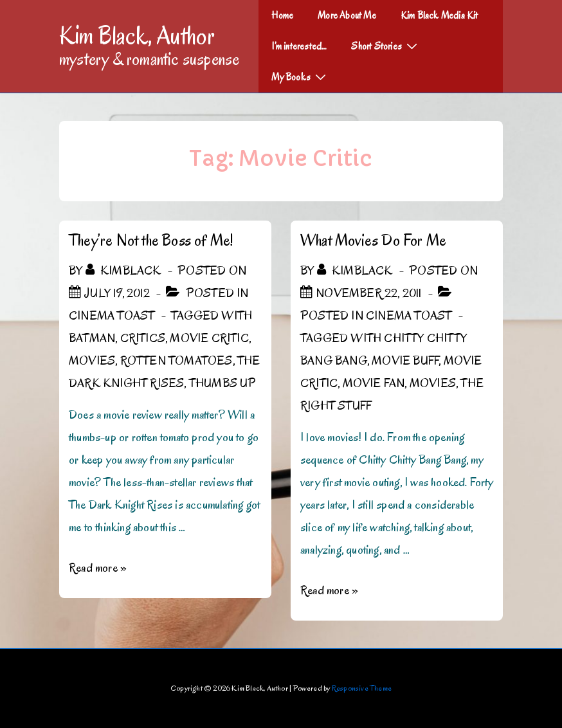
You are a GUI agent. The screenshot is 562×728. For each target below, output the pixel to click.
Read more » (98, 568)
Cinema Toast (112, 316)
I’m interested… (299, 46)
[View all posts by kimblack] (125, 271)
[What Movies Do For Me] (368, 293)
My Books (300, 77)
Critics (143, 338)
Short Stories (386, 46)
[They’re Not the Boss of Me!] (117, 293)
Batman (92, 338)
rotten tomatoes (177, 361)
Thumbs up (223, 383)
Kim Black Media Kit (440, 15)
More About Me (347, 15)
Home (282, 15)
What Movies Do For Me (373, 240)
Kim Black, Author (137, 35)
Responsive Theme (362, 688)
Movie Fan (374, 383)
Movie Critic (209, 338)
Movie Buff (405, 361)
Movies (92, 361)
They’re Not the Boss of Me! (151, 240)
